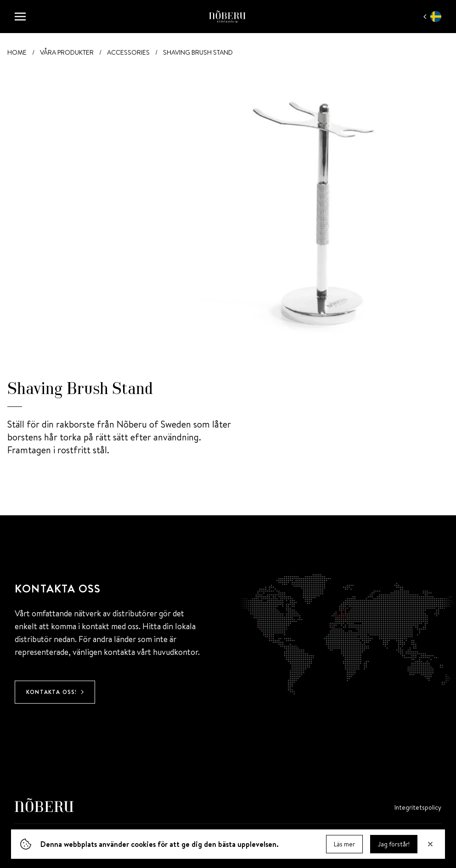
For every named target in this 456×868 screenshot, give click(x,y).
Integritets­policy (418, 807)
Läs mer (344, 845)
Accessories (128, 52)
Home (17, 52)
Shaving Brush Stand (198, 52)
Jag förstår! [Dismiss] (394, 845)
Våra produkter (67, 52)
